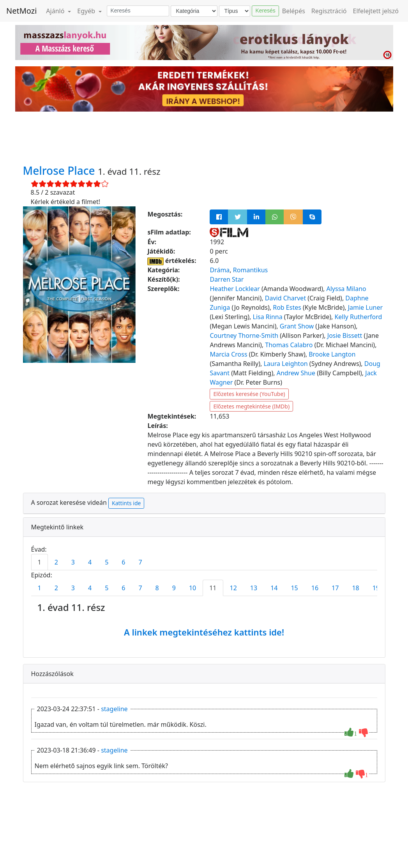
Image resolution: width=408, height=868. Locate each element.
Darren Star (227, 279)
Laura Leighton (285, 364)
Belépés (294, 11)
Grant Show (297, 326)
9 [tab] (174, 588)
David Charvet (285, 298)
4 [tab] (90, 562)
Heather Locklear (235, 289)
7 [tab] (140, 562)
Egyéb (87, 11)
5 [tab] (107, 562)
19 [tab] (376, 588)
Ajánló (56, 11)
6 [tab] (123, 562)
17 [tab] (335, 588)
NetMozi (21, 11)
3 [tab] (73, 562)
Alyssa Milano (346, 289)
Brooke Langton (332, 354)
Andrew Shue (296, 373)
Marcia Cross (228, 354)
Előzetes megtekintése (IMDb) (251, 406)
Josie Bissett (345, 335)
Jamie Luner (365, 307)
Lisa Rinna (268, 317)
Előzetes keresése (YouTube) (249, 394)
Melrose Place (60, 170)
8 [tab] (157, 588)
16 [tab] (315, 588)
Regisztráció (329, 11)
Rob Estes (287, 307)
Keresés (265, 11)
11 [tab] (213, 588)
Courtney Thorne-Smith (244, 335)
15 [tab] (294, 588)
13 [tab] (254, 588)
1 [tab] (40, 562)
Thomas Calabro (289, 345)
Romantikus (250, 270)
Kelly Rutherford (358, 317)
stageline (114, 709)
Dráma (220, 270)
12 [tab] (233, 588)
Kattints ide (126, 503)
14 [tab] (274, 588)
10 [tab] (193, 588)
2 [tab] (56, 562)
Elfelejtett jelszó (376, 11)
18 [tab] (355, 588)
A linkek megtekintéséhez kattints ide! (204, 632)
